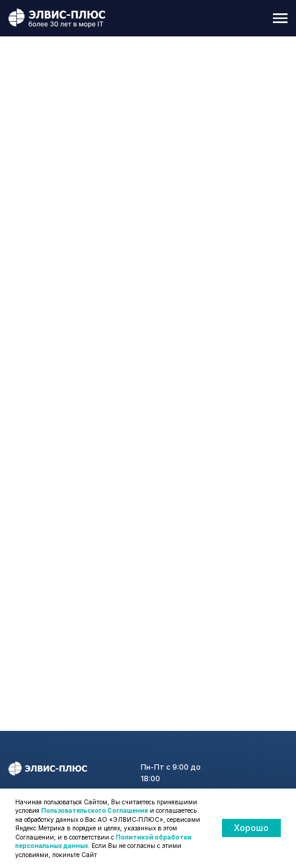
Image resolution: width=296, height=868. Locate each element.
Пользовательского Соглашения (95, 810)
